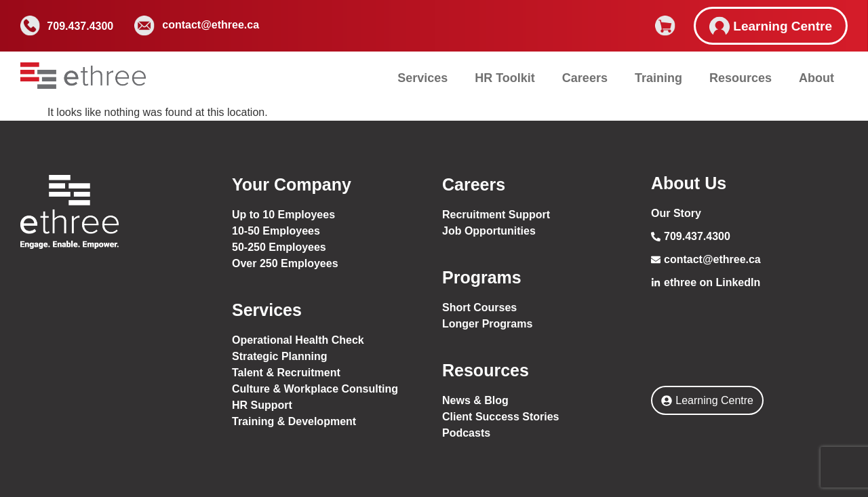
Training (658, 78)
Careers (585, 78)
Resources (741, 78)
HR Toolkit (505, 78)
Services (422, 78)
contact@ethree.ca (211, 25)
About (816, 78)
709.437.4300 (80, 26)
